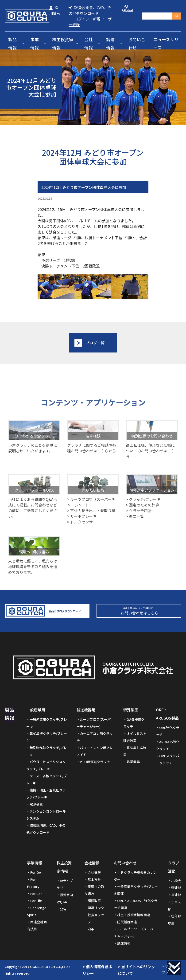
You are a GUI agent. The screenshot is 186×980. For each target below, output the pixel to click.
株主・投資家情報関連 (134, 915)
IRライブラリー (65, 884)
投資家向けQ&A (65, 898)
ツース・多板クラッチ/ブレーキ (46, 779)
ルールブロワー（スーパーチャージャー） (135, 932)
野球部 (176, 888)
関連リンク (96, 908)
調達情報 (110, 44)
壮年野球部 (174, 919)
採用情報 (55, 10)
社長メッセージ (94, 918)
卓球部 (176, 895)
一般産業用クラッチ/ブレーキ (47, 723)
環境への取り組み (94, 890)
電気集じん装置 (135, 751)
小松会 (176, 881)
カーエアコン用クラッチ (95, 737)
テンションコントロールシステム (46, 815)
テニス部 (174, 905)
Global (126, 9)
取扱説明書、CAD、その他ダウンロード (90, 10)
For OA (36, 872)
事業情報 (35, 44)
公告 (63, 909)
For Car (36, 894)
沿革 (91, 929)
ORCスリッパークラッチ (168, 759)
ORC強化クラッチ (168, 731)
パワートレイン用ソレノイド (95, 751)
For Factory (33, 883)
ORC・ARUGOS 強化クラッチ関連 (136, 904)
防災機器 (133, 762)
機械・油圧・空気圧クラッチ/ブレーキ (46, 794)
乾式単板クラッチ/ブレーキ (47, 737)
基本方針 (94, 879)
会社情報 (89, 44)
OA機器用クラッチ (134, 723)
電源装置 (36, 804)
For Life (36, 901)
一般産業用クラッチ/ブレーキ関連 (136, 890)
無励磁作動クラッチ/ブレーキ (47, 751)
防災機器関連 (127, 922)
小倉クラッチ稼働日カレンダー (135, 876)
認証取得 (94, 901)
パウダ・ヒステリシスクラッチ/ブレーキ (46, 765)
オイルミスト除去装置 (135, 737)
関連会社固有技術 (37, 925)
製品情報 (12, 44)
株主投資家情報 (63, 44)
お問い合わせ (137, 44)
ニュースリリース (166, 44)
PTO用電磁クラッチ (95, 762)
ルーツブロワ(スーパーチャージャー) (94, 723)
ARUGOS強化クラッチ (168, 745)
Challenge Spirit (37, 911)
